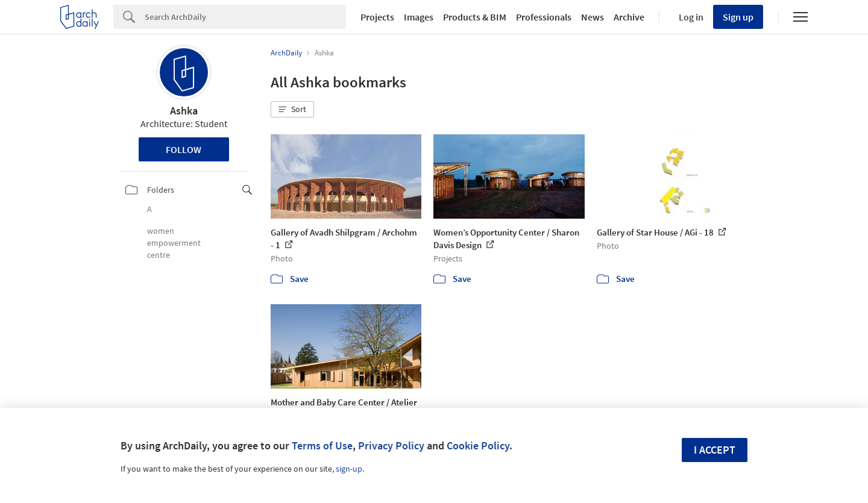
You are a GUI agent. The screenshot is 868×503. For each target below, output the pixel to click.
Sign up (738, 17)
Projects (377, 17)
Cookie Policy (478, 445)
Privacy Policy (391, 445)
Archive (629, 17)
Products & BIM (475, 17)
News (593, 17)
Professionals (544, 17)
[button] (292, 110)
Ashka (184, 111)
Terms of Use (322, 445)
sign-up (349, 469)
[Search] (245, 17)
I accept (715, 450)
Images (419, 17)
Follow (184, 149)
